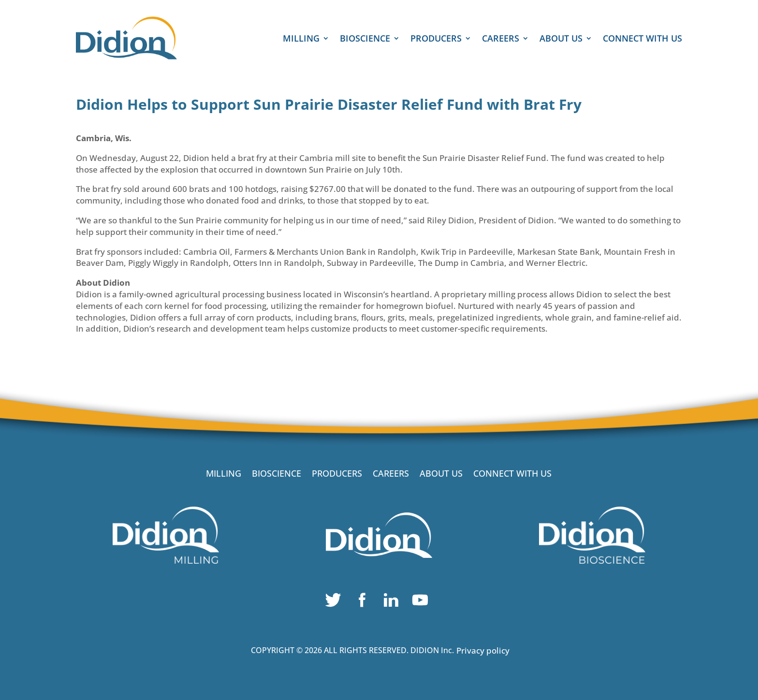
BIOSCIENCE (365, 39)
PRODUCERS (436, 39)
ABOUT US (561, 39)
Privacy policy (483, 650)
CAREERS (501, 39)
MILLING (301, 39)
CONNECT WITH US (642, 39)
